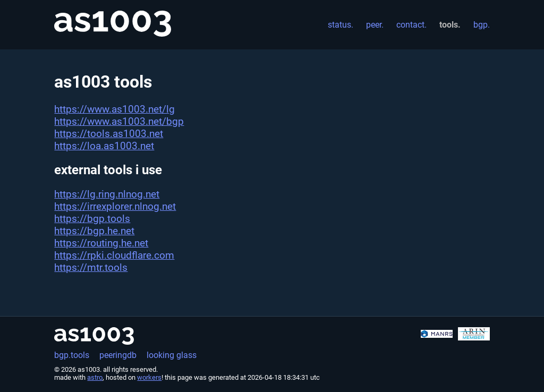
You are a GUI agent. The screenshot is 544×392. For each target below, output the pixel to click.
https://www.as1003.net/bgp (119, 121)
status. (341, 25)
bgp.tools (72, 355)
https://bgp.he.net (94, 231)
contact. (411, 25)
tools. (450, 25)
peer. (375, 25)
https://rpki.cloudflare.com (114, 255)
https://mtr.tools (91, 267)
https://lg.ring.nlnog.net (107, 194)
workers (149, 377)
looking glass (172, 355)
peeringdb (118, 355)
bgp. (482, 25)
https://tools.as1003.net (109, 134)
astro (95, 377)
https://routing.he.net (101, 243)
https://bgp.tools (92, 219)
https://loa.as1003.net (104, 146)
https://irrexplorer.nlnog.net (115, 206)
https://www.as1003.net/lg (114, 109)
